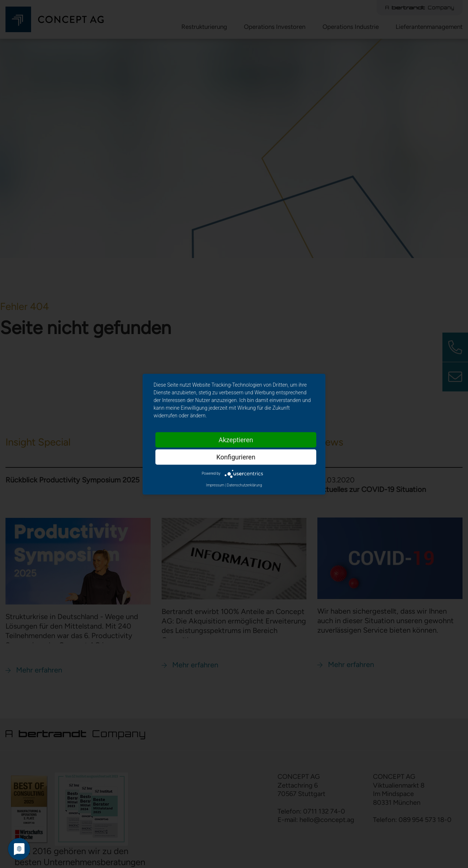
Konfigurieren (236, 457)
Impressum (215, 485)
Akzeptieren (236, 439)
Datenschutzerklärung (245, 485)
